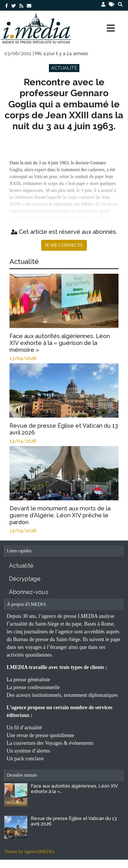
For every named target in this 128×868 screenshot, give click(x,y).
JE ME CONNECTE (64, 245)
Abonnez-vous (29, 592)
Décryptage (25, 579)
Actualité (21, 566)
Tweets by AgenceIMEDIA (29, 851)
